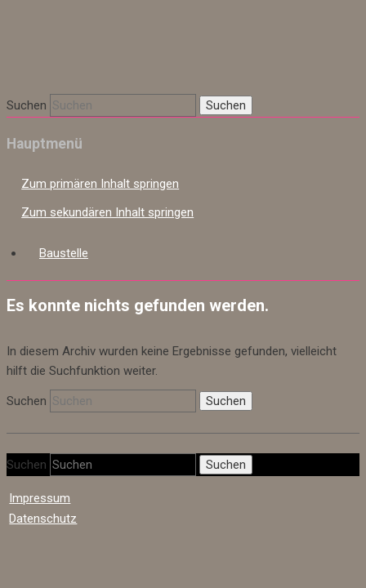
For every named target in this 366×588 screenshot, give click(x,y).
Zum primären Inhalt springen (100, 200)
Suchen (27, 122)
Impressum (40, 514)
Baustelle (64, 269)
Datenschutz (43, 535)
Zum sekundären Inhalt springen (107, 229)
